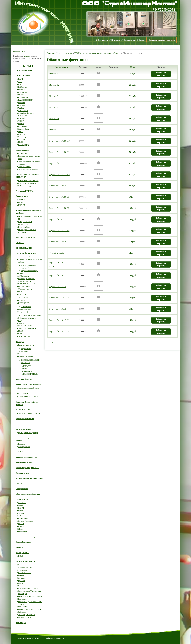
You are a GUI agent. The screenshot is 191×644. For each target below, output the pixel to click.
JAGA (21, 505)
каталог (27, 56)
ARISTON (22, 84)
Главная (50, 53)
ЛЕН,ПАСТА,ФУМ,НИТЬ (29, 183)
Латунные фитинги (26, 312)
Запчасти (24, 351)
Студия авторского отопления (162, 40)
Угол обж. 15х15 (57, 253)
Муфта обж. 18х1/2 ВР (60, 331)
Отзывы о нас (129, 40)
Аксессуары (23, 153)
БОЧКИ (21, 575)
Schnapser (22, 612)
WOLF (21, 121)
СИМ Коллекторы (24, 70)
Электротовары (23, 552)
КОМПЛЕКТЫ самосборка (29, 607)
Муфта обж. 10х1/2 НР (60, 275)
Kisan (21, 273)
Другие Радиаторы (26, 521)
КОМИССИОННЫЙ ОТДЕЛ (30, 596)
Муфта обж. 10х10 (58, 186)
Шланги (19, 547)
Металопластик (23, 424)
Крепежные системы (25, 419)
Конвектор (23, 531)
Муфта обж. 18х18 (58, 309)
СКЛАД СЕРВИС (24, 75)
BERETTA (23, 87)
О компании (103, 40)
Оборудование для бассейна (28, 494)
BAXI (21, 79)
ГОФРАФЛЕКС (24, 309)
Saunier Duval (24, 129)
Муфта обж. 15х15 (58, 287)
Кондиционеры (22, 473)
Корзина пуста (19, 51)
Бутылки (22, 580)
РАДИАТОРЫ (22, 499)
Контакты (116, 40)
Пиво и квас (23, 586)
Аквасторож (21, 622)
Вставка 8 (54, 96)
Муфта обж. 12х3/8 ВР (60, 208)
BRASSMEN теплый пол (28, 284)
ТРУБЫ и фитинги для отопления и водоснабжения (97, 53)
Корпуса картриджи (26, 345)
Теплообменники (23, 542)
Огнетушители (24, 447)
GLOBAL (22, 503)
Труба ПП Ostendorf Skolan (29, 413)
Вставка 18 (54, 119)
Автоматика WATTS (25, 462)
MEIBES (20, 452)
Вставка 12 (54, 85)
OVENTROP (23, 294)
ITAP (25, 369)
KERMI (21, 508)
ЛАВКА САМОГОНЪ (25, 561)
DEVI (21, 556)
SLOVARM (28, 371)
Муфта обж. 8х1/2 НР (59, 219)
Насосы (19, 483)
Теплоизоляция (23, 150)
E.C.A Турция (24, 145)
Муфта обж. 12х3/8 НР (60, 152)
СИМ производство (26, 186)
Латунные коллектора (30, 271)
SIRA (20, 529)
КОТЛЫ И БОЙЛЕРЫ (26, 237)
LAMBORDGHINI (26, 100)
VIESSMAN (23, 110)
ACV (20, 82)
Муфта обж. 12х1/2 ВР (60, 231)
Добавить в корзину (161, 74)
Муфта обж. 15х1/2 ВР (60, 298)
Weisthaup (22, 137)
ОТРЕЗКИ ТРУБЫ (26, 326)
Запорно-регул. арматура (27, 457)
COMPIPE (25, 298)
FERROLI (22, 95)
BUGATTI (27, 366)
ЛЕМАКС (22, 139)
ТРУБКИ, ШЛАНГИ (27, 615)
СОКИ (21, 583)
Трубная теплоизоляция (28, 169)
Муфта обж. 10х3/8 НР (60, 141)
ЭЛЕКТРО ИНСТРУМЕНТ (29, 397)
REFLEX (22, 205)
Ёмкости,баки (22, 196)
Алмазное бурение (24, 379)
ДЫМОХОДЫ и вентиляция (28, 384)
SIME (21, 131)
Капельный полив (26, 356)
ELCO (21, 142)
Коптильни (23, 599)
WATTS (21, 202)
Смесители (23, 354)
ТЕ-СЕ (21, 323)
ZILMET (22, 200)
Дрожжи (22, 578)
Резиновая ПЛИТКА (25, 191)
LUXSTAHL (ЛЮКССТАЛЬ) (30, 609)
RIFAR (21, 526)
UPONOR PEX (24, 303)
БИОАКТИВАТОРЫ (25, 429)
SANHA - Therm (25, 336)
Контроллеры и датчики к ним (29, 478)
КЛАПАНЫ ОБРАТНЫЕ (28, 180)
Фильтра (20, 342)
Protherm (22, 103)
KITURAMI (23, 97)
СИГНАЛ (22, 134)
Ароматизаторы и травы (28, 588)
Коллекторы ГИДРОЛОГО (28, 468)
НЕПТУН (20, 243)
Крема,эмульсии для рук (28, 433)
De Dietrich (23, 126)
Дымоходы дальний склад (29, 388)
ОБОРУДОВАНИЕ (24, 248)
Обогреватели (22, 489)
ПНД (20, 321)
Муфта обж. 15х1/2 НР (60, 175)
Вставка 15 (54, 107)
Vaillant (21, 108)
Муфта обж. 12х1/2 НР (60, 163)
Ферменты (23, 570)
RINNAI (22, 105)
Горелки (22, 444)
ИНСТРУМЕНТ (23, 393)
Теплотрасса (26, 307)
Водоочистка (26, 349)
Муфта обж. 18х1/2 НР (60, 320)
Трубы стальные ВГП (27, 328)
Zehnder (21, 516)
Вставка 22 (54, 130)
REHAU (22, 300)
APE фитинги (24, 276)
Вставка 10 (54, 74)
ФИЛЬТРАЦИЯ (25, 617)
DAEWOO (23, 92)
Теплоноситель (24, 166)
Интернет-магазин (64, 53)
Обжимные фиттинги (27, 318)
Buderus (21, 89)
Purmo (21, 510)
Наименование (62, 67)
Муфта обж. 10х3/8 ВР (60, 197)
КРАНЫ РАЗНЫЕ (30, 374)
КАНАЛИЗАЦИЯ (24, 410)
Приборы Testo (24, 227)
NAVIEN (22, 118)
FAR (20, 292)
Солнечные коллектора (26, 537)
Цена (132, 67)
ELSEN (21, 331)
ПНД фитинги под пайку (31, 315)
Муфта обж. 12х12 (58, 242)
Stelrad (21, 513)
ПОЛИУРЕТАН (25, 573)
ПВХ (20, 334)
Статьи (142, 40)
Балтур (21, 124)
